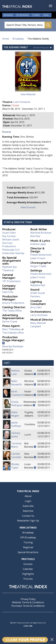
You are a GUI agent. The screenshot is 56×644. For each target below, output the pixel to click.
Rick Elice (35, 236)
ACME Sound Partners (37, 295)
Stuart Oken (9, 233)
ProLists (28, 579)
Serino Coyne (10, 321)
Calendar (28, 569)
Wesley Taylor (15, 466)
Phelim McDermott (41, 255)
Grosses (28, 564)
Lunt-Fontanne (22, 102)
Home (6, 39)
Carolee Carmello (16, 455)
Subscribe (28, 506)
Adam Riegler (15, 414)
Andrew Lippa (38, 244)
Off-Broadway (28, 537)
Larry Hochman (39, 315)
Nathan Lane (15, 372)
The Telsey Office (12, 311)
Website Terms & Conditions (28, 602)
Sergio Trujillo (38, 266)
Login (28, 501)
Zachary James (16, 435)
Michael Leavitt (11, 240)
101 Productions (11, 281)
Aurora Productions (13, 303)
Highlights (28, 574)
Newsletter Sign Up (28, 521)
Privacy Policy (28, 599)
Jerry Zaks (36, 307)
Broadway (8, 15)
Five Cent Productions (9, 245)
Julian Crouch (38, 258)
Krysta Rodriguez (17, 403)
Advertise (28, 511)
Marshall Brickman (41, 233)
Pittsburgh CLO (11, 250)
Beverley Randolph (13, 346)
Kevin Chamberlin (18, 393)
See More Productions (42, 48)
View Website (28, 94)
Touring (36, 15)
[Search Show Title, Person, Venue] (25, 25)
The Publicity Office (13, 333)
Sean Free (8, 292)
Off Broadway (23, 15)
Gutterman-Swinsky (13, 253)
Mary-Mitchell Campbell (38, 325)
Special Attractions (28, 552)
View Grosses (28, 207)
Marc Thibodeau (11, 329)
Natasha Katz (38, 285)
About (28, 496)
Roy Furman (9, 236)
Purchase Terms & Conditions (28, 606)
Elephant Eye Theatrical (9, 269)
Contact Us (28, 516)
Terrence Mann (16, 445)
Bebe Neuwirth (17, 383)
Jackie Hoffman (16, 424)
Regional (28, 547)
